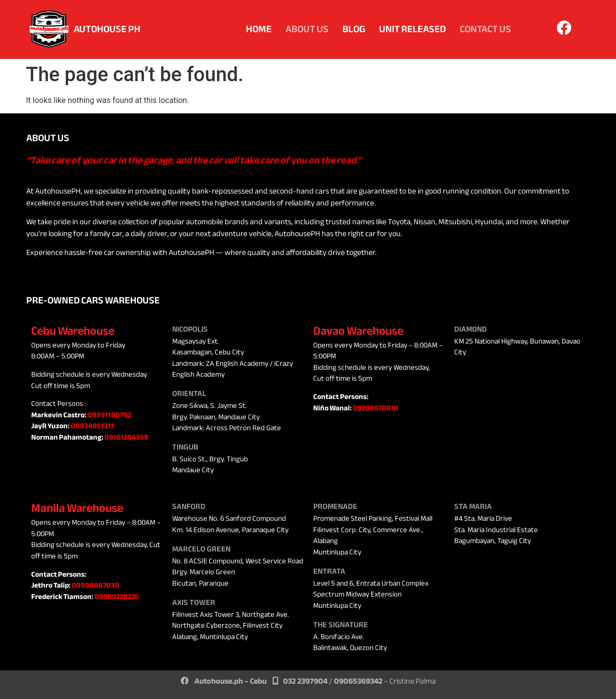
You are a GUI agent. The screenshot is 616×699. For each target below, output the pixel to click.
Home (259, 29)
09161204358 (126, 437)
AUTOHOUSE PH (107, 29)
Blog (354, 29)
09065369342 (358, 681)
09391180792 (109, 415)
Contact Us (485, 29)
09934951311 (92, 426)
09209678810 (376, 408)
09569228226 (117, 597)
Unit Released (412, 29)
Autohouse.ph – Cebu (231, 681)
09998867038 (95, 585)
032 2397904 (305, 681)
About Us (307, 29)
